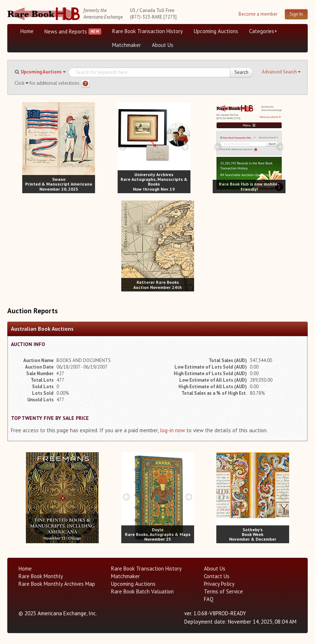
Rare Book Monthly (41, 576)
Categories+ (263, 31)
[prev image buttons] (27, 147)
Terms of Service (223, 591)
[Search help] (85, 84)
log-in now (172, 430)
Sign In (296, 14)
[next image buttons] (90, 147)
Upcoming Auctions (216, 31)
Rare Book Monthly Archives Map (57, 584)
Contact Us (217, 576)
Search (241, 72)
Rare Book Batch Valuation (142, 591)
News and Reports (66, 31)
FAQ (209, 599)
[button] (281, 72)
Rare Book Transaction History (147, 31)
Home (27, 31)
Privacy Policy (219, 584)
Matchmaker (127, 45)
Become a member (258, 14)
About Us (163, 45)
